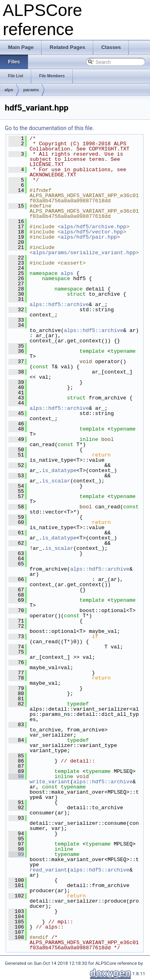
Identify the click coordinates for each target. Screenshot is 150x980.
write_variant (50, 782)
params (31, 90)
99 (16, 854)
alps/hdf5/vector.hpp (92, 232)
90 (16, 776)
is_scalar (56, 481)
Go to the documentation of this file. (49, 128)
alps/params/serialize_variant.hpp (84, 253)
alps (9, 90)
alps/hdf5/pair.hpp (89, 237)
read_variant (48, 870)
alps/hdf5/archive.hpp (94, 227)
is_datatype (59, 470)
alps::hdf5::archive (59, 304)
